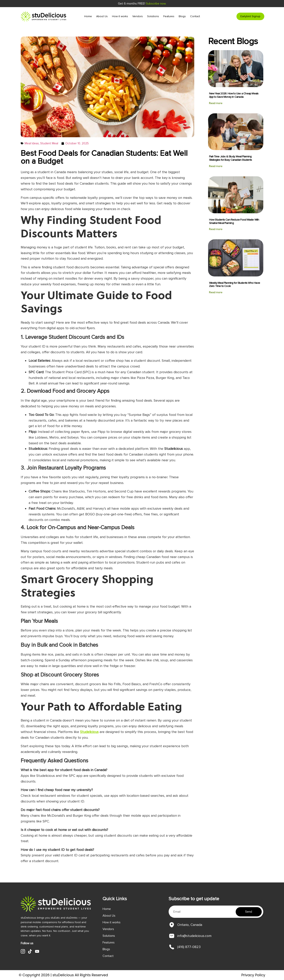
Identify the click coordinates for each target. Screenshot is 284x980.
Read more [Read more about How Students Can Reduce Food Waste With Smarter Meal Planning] (216, 229)
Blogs (182, 16)
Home (88, 16)
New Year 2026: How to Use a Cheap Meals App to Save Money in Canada (234, 95)
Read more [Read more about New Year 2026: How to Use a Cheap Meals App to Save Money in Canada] (216, 103)
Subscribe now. (156, 4)
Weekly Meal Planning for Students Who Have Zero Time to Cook (234, 285)
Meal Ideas (32, 143)
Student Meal (49, 143)
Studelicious (89, 732)
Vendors (138, 16)
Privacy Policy (253, 975)
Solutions (153, 16)
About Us (102, 16)
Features (169, 16)
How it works (120, 16)
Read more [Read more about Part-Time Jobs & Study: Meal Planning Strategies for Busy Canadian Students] (216, 166)
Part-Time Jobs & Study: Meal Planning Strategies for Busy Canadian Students (230, 158)
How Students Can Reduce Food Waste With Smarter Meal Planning (234, 221)
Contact (195, 16)
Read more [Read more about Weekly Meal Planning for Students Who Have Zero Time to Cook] (216, 292)
